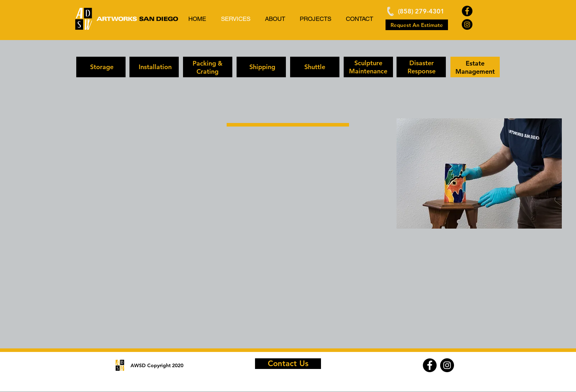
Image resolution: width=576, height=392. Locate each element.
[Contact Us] (288, 364)
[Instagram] (467, 24)
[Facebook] (467, 11)
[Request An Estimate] (417, 25)
